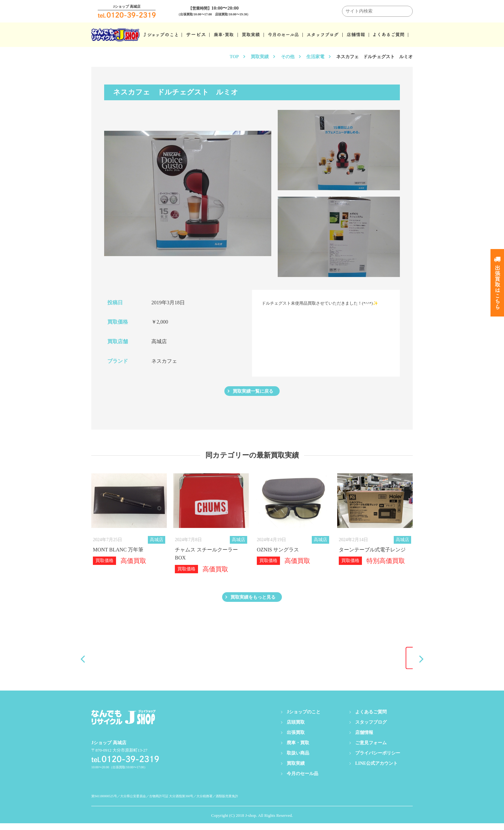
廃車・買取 (298, 750)
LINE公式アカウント (376, 770)
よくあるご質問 (371, 719)
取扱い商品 (298, 760)
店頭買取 (296, 729)
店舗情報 (364, 739)
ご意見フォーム (371, 750)
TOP (234, 57)
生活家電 (315, 57)
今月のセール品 (302, 780)
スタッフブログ (371, 729)
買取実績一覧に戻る (253, 393)
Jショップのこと (304, 719)
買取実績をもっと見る (253, 602)
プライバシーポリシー (378, 760)
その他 (288, 57)
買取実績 (260, 57)
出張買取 (296, 739)
